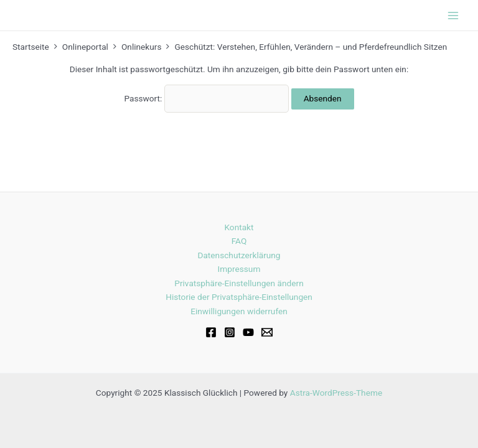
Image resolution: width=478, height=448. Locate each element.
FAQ (239, 241)
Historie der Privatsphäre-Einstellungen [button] (239, 297)
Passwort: (206, 98)
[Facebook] (211, 332)
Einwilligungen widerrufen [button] (239, 311)
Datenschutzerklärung (239, 255)
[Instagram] (230, 332)
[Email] (267, 332)
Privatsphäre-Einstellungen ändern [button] (239, 283)
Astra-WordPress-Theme (336, 393)
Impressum (239, 269)
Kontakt (239, 227)
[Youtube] (248, 332)
